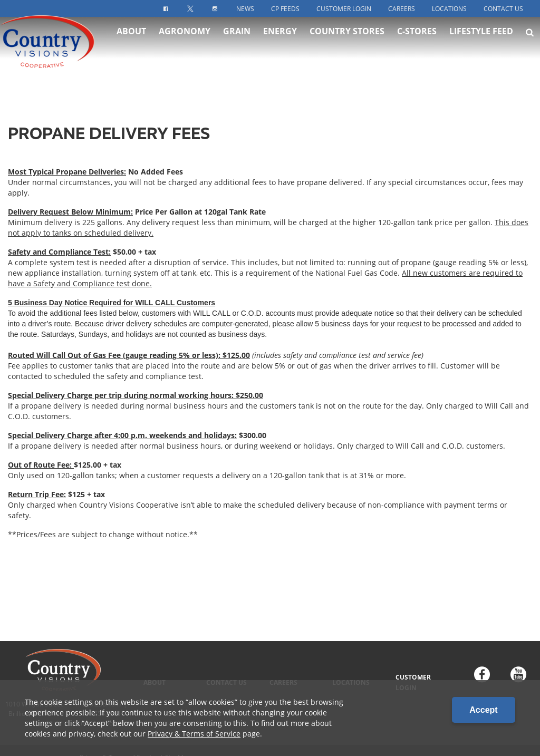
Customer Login (344, 9)
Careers (402, 9)
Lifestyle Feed (481, 42)
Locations (449, 9)
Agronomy (185, 42)
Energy (280, 42)
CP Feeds (285, 9)
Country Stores (347, 42)
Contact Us (503, 9)
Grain (237, 42)
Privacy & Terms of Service (194, 734)
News (245, 9)
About (131, 42)
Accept (483, 710)
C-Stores (417, 42)
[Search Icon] (530, 43)
